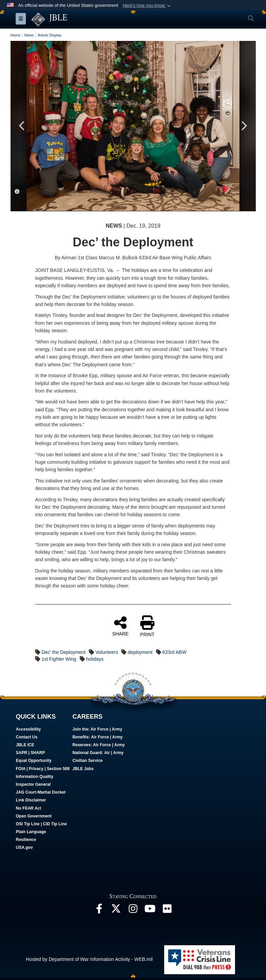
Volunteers (107, 653)
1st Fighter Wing (59, 659)
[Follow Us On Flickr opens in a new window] (167, 911)
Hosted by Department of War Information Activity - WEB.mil (89, 960)
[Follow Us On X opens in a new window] (116, 911)
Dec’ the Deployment (64, 653)
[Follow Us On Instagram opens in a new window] (133, 911)
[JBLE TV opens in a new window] (150, 911)
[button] (147, 5)
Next (244, 126)
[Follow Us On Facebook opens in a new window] (99, 911)
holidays (95, 659)
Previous (22, 126)
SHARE (120, 626)
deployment (140, 653)
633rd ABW (175, 653)
